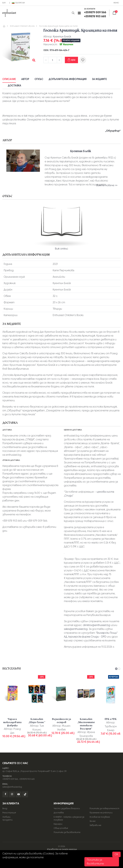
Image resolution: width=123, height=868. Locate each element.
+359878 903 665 (27, 779)
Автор (25, 79)
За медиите (99, 79)
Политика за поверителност (104, 808)
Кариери (58, 824)
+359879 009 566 (10, 779)
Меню (116, 3)
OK (116, 854)
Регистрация (9, 813)
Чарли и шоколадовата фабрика (12, 722)
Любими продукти (7, 818)
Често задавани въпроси (67, 808)
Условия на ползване (100, 817)
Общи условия (61, 828)
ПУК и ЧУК (111, 719)
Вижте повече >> (107, 185)
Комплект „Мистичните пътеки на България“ (86, 724)
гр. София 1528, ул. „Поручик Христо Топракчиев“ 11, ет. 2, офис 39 (34, 771)
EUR (4, 3)
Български (18, 3)
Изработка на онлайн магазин (62, 849)
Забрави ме (95, 825)
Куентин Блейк (62, 37)
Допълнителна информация (68, 79)
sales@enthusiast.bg (76, 629)
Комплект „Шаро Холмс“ (37, 721)
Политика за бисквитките (67, 832)
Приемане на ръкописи (101, 813)
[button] (73, 13)
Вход (5, 808)
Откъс (39, 79)
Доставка (14, 85)
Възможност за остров (61, 721)
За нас (93, 821)
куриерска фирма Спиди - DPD (87, 637)
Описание (9, 79)
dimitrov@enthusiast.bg (97, 625)
